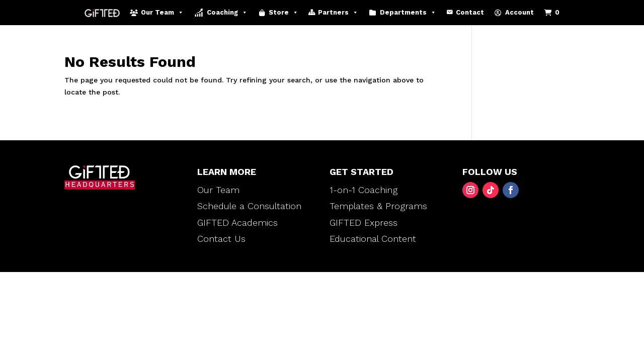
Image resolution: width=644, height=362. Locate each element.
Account (519, 12)
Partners (338, 13)
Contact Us (221, 239)
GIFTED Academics (237, 222)
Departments (408, 13)
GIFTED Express (364, 222)
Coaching (227, 13)
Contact (470, 12)
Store (284, 13)
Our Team (162, 13)
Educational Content (373, 239)
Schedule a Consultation (249, 206)
